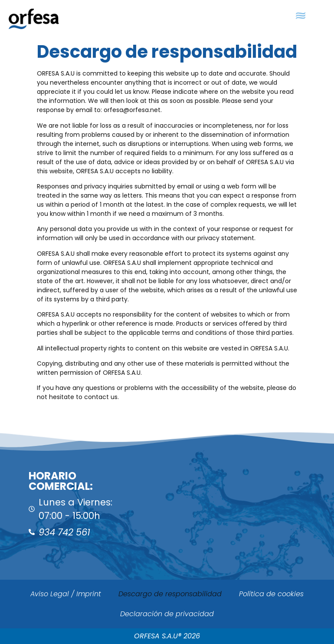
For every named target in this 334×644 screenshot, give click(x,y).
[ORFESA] (250, 505)
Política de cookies (271, 594)
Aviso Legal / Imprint (66, 594)
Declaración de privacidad (167, 614)
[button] (301, 16)
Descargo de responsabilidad (170, 594)
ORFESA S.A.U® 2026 (167, 636)
